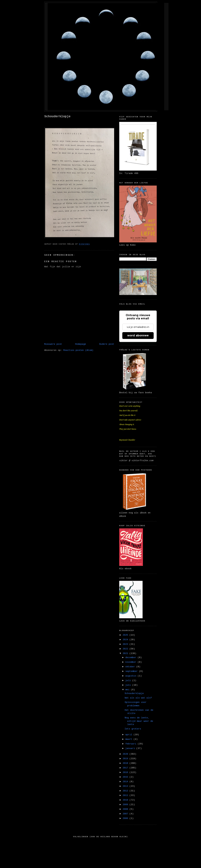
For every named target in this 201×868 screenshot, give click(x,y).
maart (129, 739)
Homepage (81, 344)
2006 (126, 818)
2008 (126, 809)
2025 (126, 635)
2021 (126, 653)
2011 (126, 795)
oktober (131, 667)
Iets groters (133, 729)
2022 (126, 649)
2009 (126, 805)
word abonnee (138, 335)
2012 (126, 791)
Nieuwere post (53, 344)
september (132, 671)
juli (129, 680)
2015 (126, 777)
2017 (126, 768)
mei (128, 690)
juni (129, 685)
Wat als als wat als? (138, 698)
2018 (126, 763)
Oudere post (107, 344)
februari (132, 744)
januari (131, 748)
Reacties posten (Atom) (78, 350)
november (132, 662)
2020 (126, 754)
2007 (126, 814)
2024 (126, 640)
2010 (126, 800)
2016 (126, 772)
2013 (126, 786)
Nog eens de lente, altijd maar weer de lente (139, 721)
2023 (126, 644)
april (129, 735)
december (132, 658)
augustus (132, 676)
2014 (126, 782)
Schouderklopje (57, 116)
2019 (126, 759)
